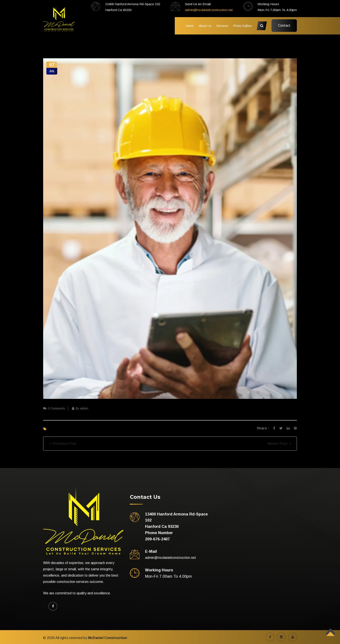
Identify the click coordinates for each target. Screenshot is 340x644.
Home (190, 26)
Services (222, 26)
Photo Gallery (243, 26)
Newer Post (280, 444)
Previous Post (63, 444)
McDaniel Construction (108, 638)
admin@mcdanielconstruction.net (209, 10)
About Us (205, 26)
